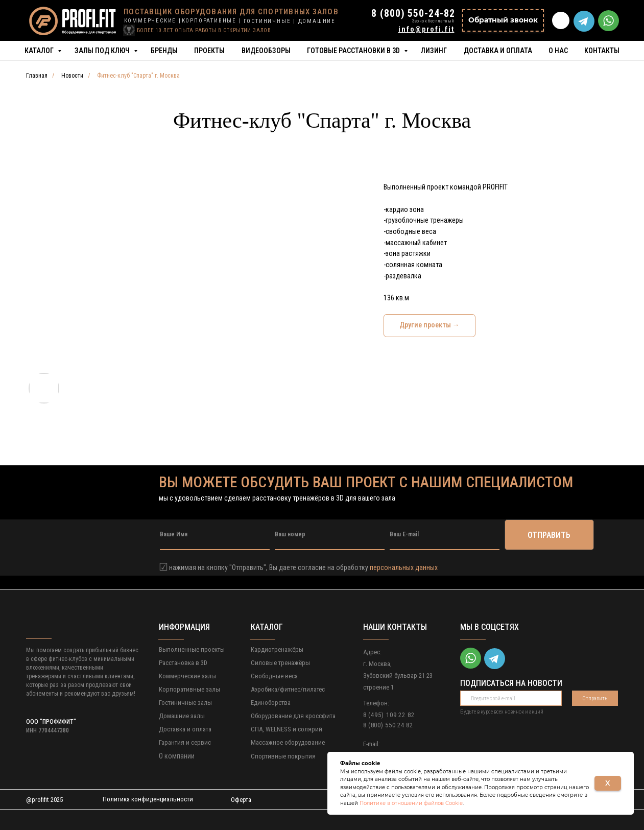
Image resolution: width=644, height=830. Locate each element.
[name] (215, 535)
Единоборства (271, 703)
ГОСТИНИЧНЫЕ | (270, 21)
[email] (445, 535)
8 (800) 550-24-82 (413, 13)
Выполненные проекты (192, 649)
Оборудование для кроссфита (293, 716)
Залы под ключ (103, 51)
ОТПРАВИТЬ (549, 535)
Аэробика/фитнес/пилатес (288, 689)
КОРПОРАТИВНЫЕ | (212, 21)
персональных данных (404, 567)
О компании (177, 756)
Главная (37, 76)
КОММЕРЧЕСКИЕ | (153, 21)
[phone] (330, 535)
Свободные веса (274, 676)
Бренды (164, 51)
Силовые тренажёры (280, 663)
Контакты (602, 51)
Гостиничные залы (185, 703)
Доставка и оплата (498, 51)
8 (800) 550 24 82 (388, 725)
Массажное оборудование (288, 742)
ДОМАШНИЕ (317, 21)
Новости (72, 76)
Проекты (209, 51)
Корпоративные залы (189, 689)
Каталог (40, 51)
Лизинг (434, 51)
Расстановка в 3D (183, 663)
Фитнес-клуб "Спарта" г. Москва (138, 76)
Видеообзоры (266, 51)
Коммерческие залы (187, 676)
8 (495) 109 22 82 (389, 715)
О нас (558, 51)
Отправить (595, 698)
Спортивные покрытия (283, 756)
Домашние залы (182, 716)
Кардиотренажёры (277, 649)
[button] (503, 20)
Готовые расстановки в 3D (354, 51)
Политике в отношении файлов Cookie (411, 803)
